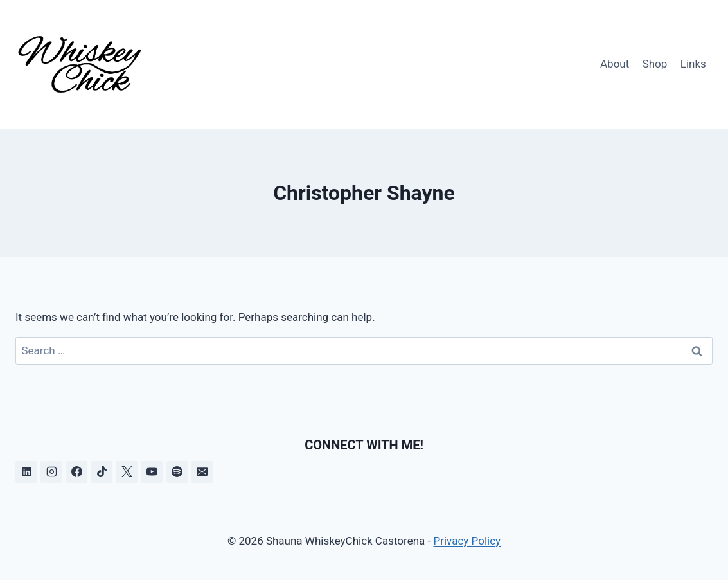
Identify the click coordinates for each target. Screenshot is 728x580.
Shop (655, 64)
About (615, 64)
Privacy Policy (467, 541)
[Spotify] (177, 472)
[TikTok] (102, 472)
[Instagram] (51, 472)
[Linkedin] (26, 472)
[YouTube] (152, 472)
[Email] (202, 472)
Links (693, 64)
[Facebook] (76, 472)
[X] (127, 472)
